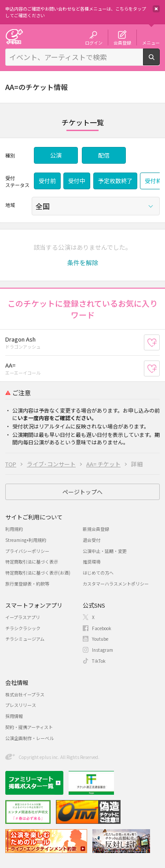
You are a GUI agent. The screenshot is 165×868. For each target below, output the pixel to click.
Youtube (100, 639)
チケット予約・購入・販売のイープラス (14, 36)
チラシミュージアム (25, 639)
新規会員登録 (96, 529)
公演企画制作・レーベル (29, 738)
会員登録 (122, 42)
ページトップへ (82, 492)
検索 (159, 62)
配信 (104, 155)
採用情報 (14, 716)
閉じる (156, 9)
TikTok (99, 661)
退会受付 (92, 540)
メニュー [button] (151, 42)
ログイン (94, 42)
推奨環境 (92, 562)
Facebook (102, 628)
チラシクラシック (23, 628)
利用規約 (14, 529)
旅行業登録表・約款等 (27, 584)
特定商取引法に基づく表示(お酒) (38, 573)
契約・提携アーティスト (29, 727)
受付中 (77, 181)
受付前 (47, 181)
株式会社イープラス (25, 694)
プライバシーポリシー (27, 551)
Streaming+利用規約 (26, 540)
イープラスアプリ (23, 617)
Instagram (103, 650)
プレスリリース (21, 705)
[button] (83, 263)
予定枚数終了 (115, 181)
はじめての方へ (98, 573)
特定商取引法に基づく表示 (32, 562)
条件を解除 (83, 263)
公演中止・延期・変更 (105, 551)
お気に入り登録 (159, 342)
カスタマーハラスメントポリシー (116, 584)
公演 (56, 155)
